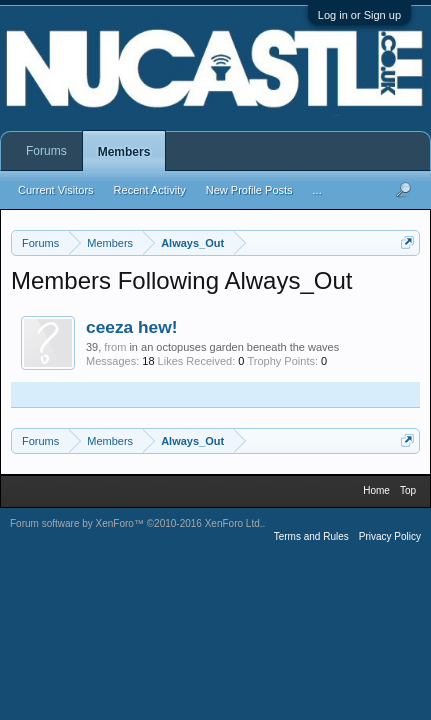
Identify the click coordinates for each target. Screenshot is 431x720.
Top (408, 490)
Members (124, 152)
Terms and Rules (311, 536)
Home (376, 490)
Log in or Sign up (359, 15)
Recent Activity (150, 190)
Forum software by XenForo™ (136, 523)
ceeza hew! (132, 327)
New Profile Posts (249, 190)
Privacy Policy (390, 536)
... (317, 190)
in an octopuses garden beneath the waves (234, 347)
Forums (46, 151)
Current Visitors (56, 190)
